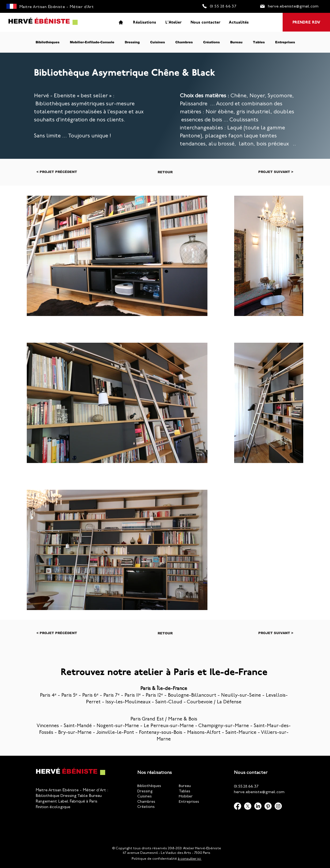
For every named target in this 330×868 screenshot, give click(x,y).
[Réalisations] (144, 22)
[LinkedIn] (258, 806)
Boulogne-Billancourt (192, 696)
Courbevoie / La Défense (214, 702)
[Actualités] (239, 22)
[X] (248, 806)
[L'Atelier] (173, 22)
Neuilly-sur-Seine (241, 696)
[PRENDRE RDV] (306, 22)
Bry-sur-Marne (75, 733)
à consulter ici (190, 859)
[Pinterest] (268, 806)
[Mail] (262, 6)
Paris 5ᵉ (69, 696)
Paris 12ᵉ (154, 696)
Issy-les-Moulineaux (128, 702)
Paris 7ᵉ (111, 696)
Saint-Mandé (78, 726)
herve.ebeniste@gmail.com (259, 792)
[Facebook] (238, 806)
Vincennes (48, 726)
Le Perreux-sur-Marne (169, 726)
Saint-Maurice (241, 733)
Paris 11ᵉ (133, 696)
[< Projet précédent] (57, 172)
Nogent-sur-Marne (118, 726)
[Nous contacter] (205, 22)
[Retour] (165, 172)
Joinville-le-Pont (115, 733)
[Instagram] (278, 806)
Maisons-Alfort (204, 733)
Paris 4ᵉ (48, 696)
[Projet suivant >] (276, 172)
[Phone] (204, 6)
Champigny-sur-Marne (224, 726)
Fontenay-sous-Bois (161, 733)
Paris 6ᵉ (90, 696)
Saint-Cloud (169, 702)
